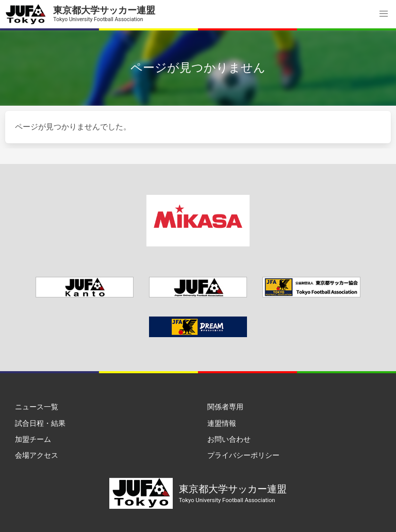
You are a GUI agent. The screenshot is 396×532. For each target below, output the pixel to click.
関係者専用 (225, 407)
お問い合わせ (229, 439)
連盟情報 (222, 423)
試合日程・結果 (40, 423)
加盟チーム (33, 439)
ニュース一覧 (37, 407)
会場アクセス (37, 455)
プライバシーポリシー (243, 455)
